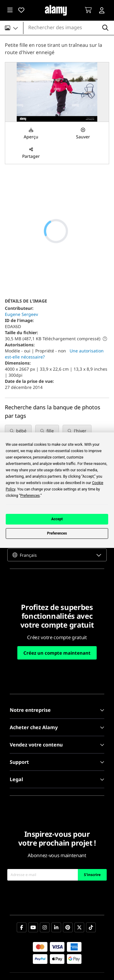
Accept (57, 519)
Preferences (57, 533)
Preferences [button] (30, 496)
